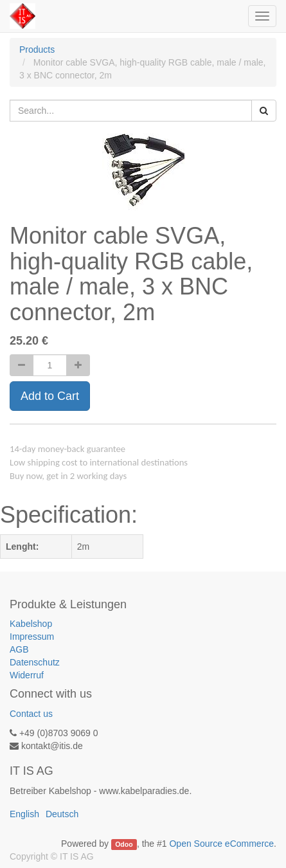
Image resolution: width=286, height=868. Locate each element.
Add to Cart (50, 396)
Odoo (124, 844)
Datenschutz (35, 662)
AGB (19, 649)
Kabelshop (31, 624)
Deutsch (62, 814)
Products (37, 50)
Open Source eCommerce (221, 844)
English (24, 814)
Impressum (32, 637)
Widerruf (27, 675)
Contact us (31, 714)
